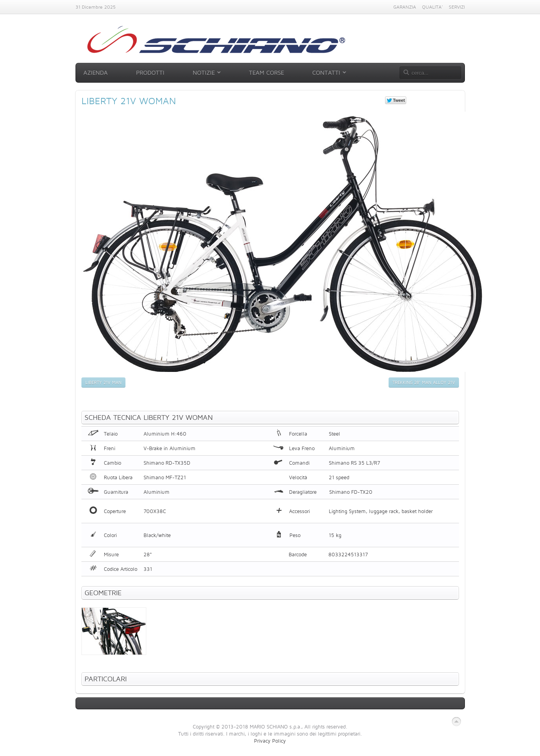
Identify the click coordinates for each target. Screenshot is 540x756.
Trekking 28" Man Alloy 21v (424, 383)
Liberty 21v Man (103, 383)
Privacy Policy (270, 741)
